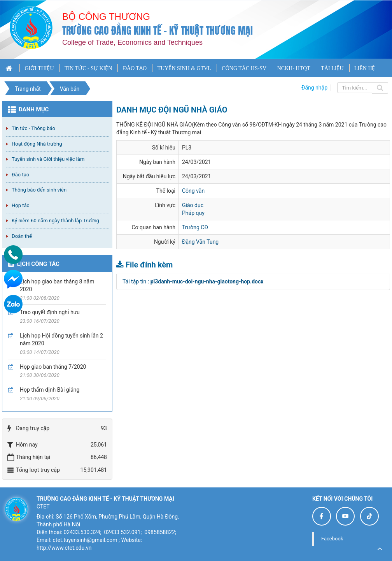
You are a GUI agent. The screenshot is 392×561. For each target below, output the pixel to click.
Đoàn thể (22, 236)
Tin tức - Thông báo (33, 128)
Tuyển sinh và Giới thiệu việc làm (48, 159)
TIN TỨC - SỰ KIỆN (88, 68)
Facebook (332, 539)
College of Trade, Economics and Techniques (132, 42)
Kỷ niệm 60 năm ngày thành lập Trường (55, 221)
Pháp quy (193, 213)
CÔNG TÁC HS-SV (244, 68)
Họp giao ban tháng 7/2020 (53, 367)
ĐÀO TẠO (135, 68)
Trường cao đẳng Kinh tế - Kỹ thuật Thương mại (157, 31)
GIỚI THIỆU (39, 68)
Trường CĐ (195, 227)
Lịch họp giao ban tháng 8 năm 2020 (57, 285)
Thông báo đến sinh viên (39, 190)
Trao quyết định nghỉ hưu (50, 312)
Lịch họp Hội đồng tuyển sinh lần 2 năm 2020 (61, 339)
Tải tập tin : (193, 281)
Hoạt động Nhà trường (37, 144)
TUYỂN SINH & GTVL (184, 68)
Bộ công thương (106, 17)
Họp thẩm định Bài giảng (50, 390)
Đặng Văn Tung (200, 242)
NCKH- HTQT (294, 68)
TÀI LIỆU (332, 68)
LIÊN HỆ (365, 68)
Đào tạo (20, 175)
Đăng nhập (314, 88)
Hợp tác (20, 205)
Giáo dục (193, 205)
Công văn (193, 191)
